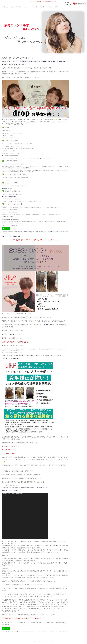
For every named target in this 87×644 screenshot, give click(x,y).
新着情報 (42, 7)
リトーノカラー (39, 488)
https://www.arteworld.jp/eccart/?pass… (10, 197)
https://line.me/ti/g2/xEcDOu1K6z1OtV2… (11, 212)
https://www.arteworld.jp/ (7, 188)
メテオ (30, 232)
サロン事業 (34, 7)
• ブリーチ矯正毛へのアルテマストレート (11, 146)
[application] (25, 516)
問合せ (57, 7)
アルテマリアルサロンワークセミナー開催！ (11, 236)
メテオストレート (46, 632)
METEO (27, 7)
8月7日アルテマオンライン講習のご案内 (10, 358)
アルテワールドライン (48, 325)
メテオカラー (39, 632)
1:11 (3, 135)
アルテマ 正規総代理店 (16, 7)
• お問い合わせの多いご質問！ (9, 151)
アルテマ (26, 232)
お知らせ (17, 355)
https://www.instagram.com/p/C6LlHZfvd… (42, 158)
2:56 (15, 138)
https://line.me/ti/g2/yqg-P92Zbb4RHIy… (10, 219)
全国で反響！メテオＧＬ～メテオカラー (10, 491)
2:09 (3, 138)
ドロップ (63, 232)
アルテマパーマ (51, 232)
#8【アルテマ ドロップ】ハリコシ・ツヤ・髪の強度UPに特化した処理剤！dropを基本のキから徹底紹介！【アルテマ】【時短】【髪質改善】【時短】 (34, 61)
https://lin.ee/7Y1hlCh (25, 168)
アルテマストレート (43, 232)
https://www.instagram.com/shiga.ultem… (11, 156)
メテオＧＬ (33, 488)
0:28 (3, 133)
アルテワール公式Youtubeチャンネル (14, 64)
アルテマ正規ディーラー (48, 355)
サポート (50, 7)
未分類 (16, 488)
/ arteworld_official (6, 180)
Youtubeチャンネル (19, 232)
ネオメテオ (33, 632)
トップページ (5, 7)
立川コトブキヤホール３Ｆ (13, 334)
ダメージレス (58, 232)
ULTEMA (36, 232)
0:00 (3, 131)
